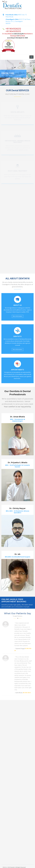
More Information (18, 316)
